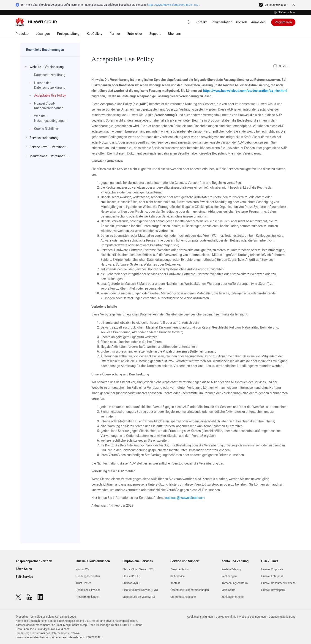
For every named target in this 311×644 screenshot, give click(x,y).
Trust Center (83, 583)
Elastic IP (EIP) (131, 576)
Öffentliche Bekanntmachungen (190, 590)
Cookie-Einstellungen (200, 617)
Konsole (242, 22)
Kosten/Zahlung (231, 569)
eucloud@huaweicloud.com (185, 498)
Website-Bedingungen (252, 617)
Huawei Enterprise (272, 576)
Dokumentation (221, 22)
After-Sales (24, 569)
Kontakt (201, 22)
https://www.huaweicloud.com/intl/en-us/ (173, 5)
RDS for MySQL (132, 583)
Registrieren (283, 22)
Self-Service (24, 577)
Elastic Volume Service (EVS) (140, 590)
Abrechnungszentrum (235, 583)
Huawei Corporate (272, 569)
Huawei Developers (273, 590)
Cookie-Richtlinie (226, 617)
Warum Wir (83, 569)
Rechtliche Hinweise (88, 590)
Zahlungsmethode (233, 597)
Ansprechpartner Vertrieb (34, 561)
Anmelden (258, 22)
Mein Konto (228, 590)
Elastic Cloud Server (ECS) (138, 569)
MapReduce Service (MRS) (139, 597)
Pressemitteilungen (88, 597)
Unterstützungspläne (183, 597)
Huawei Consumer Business (278, 583)
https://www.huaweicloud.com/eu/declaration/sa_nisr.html (245, 91)
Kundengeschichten (88, 576)
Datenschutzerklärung (282, 617)
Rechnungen (229, 576)
